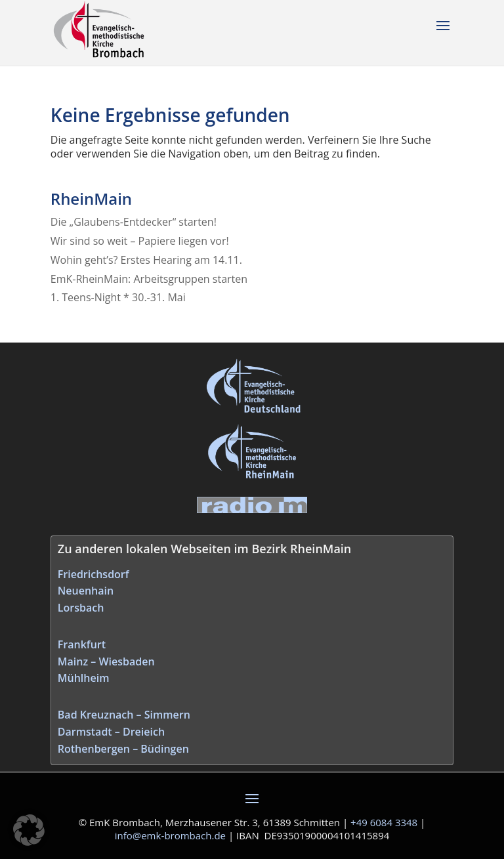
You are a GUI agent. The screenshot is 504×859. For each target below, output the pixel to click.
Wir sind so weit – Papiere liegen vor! (140, 241)
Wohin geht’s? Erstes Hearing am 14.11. (146, 260)
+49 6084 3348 (384, 822)
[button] (29, 830)
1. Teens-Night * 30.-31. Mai (118, 297)
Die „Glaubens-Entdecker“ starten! (134, 222)
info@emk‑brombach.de (170, 835)
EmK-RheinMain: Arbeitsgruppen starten (149, 279)
